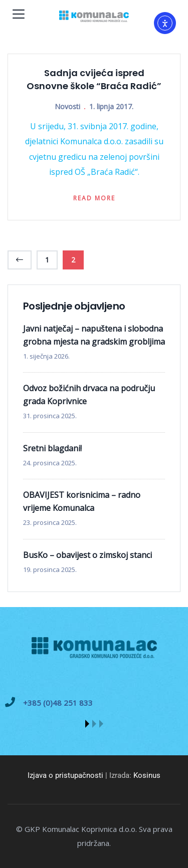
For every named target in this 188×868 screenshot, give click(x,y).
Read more (94, 198)
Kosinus (147, 775)
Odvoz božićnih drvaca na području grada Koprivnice (89, 395)
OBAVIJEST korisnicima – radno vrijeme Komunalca (82, 501)
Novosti (67, 106)
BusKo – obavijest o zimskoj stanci (87, 555)
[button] (87, 724)
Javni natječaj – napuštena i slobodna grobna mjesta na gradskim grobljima (94, 335)
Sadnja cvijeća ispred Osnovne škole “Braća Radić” (94, 79)
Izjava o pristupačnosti (65, 775)
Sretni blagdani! (52, 448)
